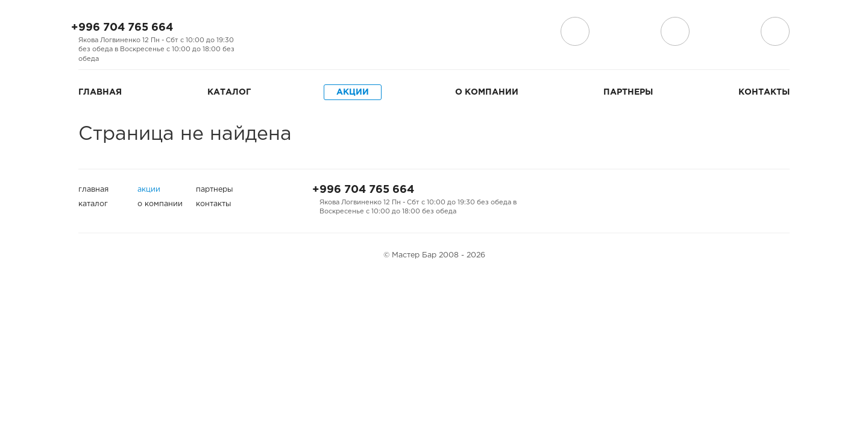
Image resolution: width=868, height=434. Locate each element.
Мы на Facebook (263, 32)
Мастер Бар (434, 34)
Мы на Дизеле (327, 32)
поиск (675, 31)
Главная (100, 92)
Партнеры (628, 92)
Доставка (575, 31)
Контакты (764, 92)
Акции (353, 92)
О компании (487, 92)
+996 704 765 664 (122, 28)
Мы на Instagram (282, 32)
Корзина (775, 31)
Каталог (229, 92)
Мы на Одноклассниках (301, 32)
